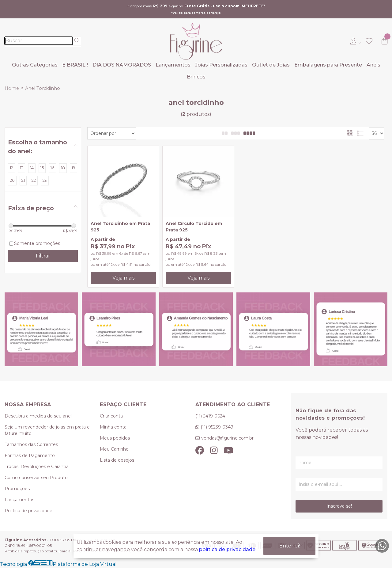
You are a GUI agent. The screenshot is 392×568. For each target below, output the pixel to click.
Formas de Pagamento (30, 456)
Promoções (17, 489)
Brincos (196, 77)
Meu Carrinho (114, 449)
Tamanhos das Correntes (31, 444)
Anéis (373, 65)
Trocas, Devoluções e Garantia (37, 467)
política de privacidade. (228, 549)
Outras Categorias (35, 65)
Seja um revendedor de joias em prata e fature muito (47, 430)
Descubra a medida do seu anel (38, 416)
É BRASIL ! (75, 65)
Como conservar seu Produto (36, 478)
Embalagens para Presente (328, 65)
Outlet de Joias (271, 65)
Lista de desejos (117, 460)
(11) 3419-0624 (210, 416)
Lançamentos (173, 65)
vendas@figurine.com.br (227, 438)
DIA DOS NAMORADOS (122, 65)
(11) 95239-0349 (217, 427)
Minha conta (113, 427)
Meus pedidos (115, 438)
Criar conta (111, 416)
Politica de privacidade (28, 511)
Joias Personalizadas (221, 65)
